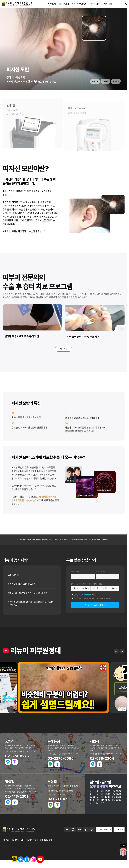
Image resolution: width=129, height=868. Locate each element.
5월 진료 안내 (14, 588)
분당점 (115, 601)
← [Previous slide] (116, 677)
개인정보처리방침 (17, 855)
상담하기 (102, 93)
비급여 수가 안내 (32, 855)
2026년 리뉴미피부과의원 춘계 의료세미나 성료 (30, 607)
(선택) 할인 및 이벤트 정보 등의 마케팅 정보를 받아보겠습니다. (95, 611)
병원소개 (52, 5)
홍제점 (76, 601)
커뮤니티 (107, 5)
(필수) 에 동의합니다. (87, 608)
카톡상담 (89, 93)
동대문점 (86, 601)
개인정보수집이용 (84, 608)
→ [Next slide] (122, 677)
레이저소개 (64, 5)
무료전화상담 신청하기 (95, 618)
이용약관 (6, 855)
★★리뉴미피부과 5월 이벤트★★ (23, 598)
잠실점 (105, 601)
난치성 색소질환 (80, 5)
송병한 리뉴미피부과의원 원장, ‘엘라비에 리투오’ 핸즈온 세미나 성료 (30, 618)
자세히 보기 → (64, 361)
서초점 (95, 601)
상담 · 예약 (95, 5)
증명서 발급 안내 (46, 855)
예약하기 (115, 93)
